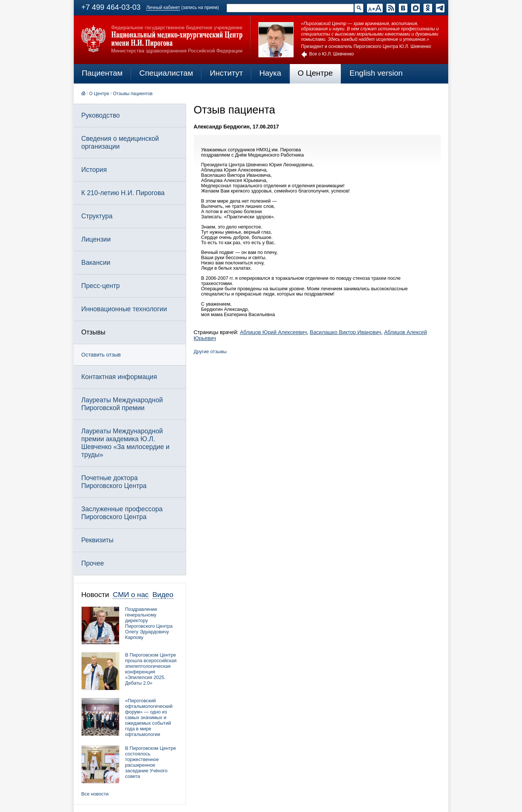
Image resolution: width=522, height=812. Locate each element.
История (94, 170)
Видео (163, 595)
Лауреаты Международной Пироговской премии (122, 404)
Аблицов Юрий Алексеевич (274, 332)
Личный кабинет (163, 7)
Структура (97, 216)
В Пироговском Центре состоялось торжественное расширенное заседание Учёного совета (151, 762)
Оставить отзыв (101, 355)
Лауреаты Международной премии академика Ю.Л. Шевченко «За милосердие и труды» (125, 443)
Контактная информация (119, 377)
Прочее (93, 563)
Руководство (101, 115)
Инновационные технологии (124, 309)
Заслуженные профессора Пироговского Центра (122, 513)
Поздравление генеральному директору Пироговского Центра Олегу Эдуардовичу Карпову (149, 623)
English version (376, 73)
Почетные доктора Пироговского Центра (114, 482)
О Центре (315, 73)
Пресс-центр (101, 286)
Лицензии (96, 239)
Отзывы (93, 332)
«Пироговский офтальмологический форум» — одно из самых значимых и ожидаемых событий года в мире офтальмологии (149, 717)
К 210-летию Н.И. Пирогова (123, 193)
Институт (226, 73)
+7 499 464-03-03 (111, 7)
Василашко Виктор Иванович (345, 332)
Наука (270, 73)
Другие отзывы (210, 352)
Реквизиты (97, 540)
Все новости (95, 794)
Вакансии (96, 263)
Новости (95, 595)
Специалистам (166, 73)
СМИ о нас (131, 595)
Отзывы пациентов (133, 94)
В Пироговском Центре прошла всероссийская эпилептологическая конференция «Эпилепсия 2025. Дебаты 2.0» (151, 669)
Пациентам (102, 73)
